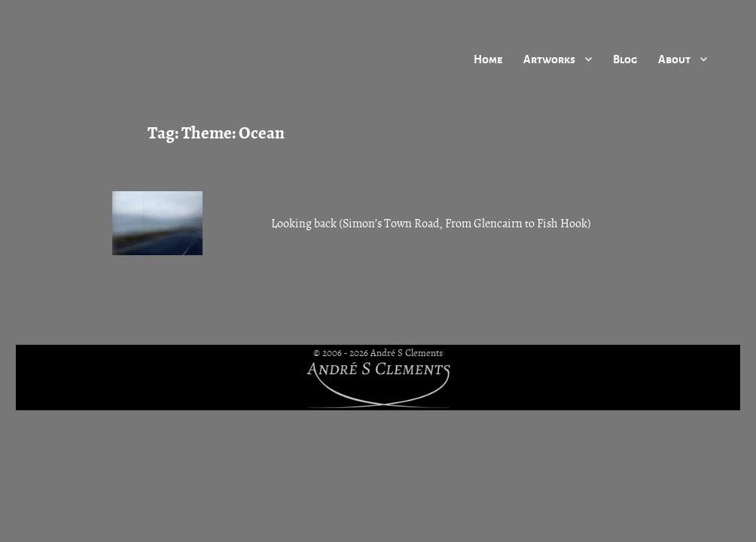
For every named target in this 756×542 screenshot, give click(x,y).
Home (488, 59)
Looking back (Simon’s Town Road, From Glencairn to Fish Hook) (431, 224)
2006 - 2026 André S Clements (383, 353)
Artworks (549, 59)
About (674, 59)
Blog (625, 59)
